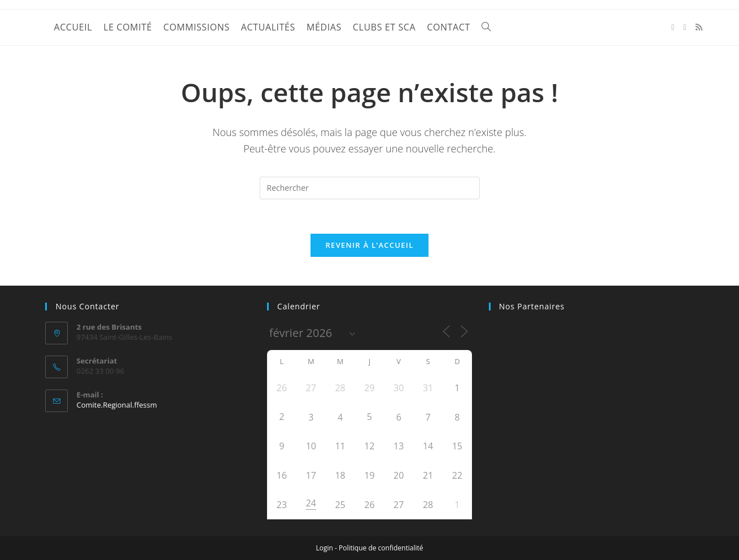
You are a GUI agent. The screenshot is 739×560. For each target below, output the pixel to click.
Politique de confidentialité (381, 548)
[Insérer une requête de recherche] (370, 188)
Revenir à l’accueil (369, 245)
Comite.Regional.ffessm (117, 405)
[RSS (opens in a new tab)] (699, 27)
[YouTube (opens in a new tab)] (685, 27)
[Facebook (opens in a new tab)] (673, 27)
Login (325, 548)
